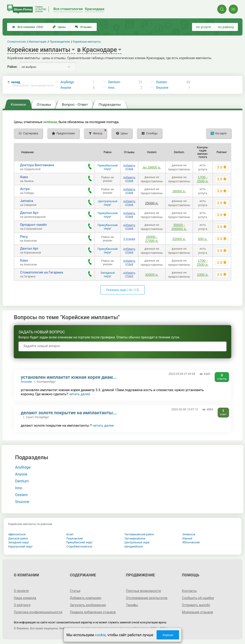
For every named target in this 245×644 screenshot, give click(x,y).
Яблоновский (191, 542)
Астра (25, 189)
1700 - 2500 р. (203, 179)
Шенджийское (134, 547)
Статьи (75, 591)
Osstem (162, 82)
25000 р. (152, 203)
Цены (59, 27)
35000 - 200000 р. (179, 227)
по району (226, 27)
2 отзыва (129, 239)
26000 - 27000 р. (152, 239)
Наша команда (25, 598)
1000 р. (203, 275)
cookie (100, 635)
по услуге (204, 27)
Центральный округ (107, 203)
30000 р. (152, 275)
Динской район (18, 539)
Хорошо (168, 635)
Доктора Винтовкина (37, 165)
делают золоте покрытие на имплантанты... (69, 413)
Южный (187, 539)
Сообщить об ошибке (198, 598)
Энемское (189, 534)
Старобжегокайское (79, 547)
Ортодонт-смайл (33, 225)
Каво (24, 177)
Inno (111, 88)
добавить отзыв (129, 167)
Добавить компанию (86, 598)
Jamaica (26, 201)
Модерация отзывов (197, 612)
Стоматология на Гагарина (41, 272)
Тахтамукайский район (139, 534)
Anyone (66, 88)
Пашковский (74, 539)
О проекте (21, 591)
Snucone (162, 88)
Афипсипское (17, 534)
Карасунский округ (21, 547)
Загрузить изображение (88, 605)
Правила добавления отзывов (93, 612)
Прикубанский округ (107, 167)
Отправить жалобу (196, 605)
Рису (24, 237)
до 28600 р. (152, 167)
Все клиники (28, 27)
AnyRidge (67, 82)
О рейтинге (22, 605)
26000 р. (179, 191)
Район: (12, 67)
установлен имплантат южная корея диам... (69, 377)
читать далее (80, 394)
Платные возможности (143, 591)
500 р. (203, 239)
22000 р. (179, 239)
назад (31, 84)
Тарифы (132, 605)
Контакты (189, 591)
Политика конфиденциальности (38, 612)
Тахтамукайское (135, 539)
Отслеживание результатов (147, 598)
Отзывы (83, 27)
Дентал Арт (29, 213)
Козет (70, 534)
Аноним (26, 382)
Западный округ (107, 274)
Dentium (114, 82)
